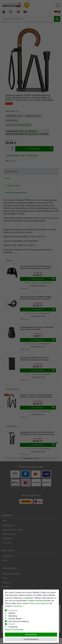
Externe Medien (15, 619)
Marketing (13, 616)
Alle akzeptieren (31, 634)
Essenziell (13, 610)
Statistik (12, 613)
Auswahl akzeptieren (31, 639)
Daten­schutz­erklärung (39, 603)
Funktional (13, 627)
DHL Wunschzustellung (18, 621)
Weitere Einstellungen (14, 630)
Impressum (18, 606)
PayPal (11, 624)
